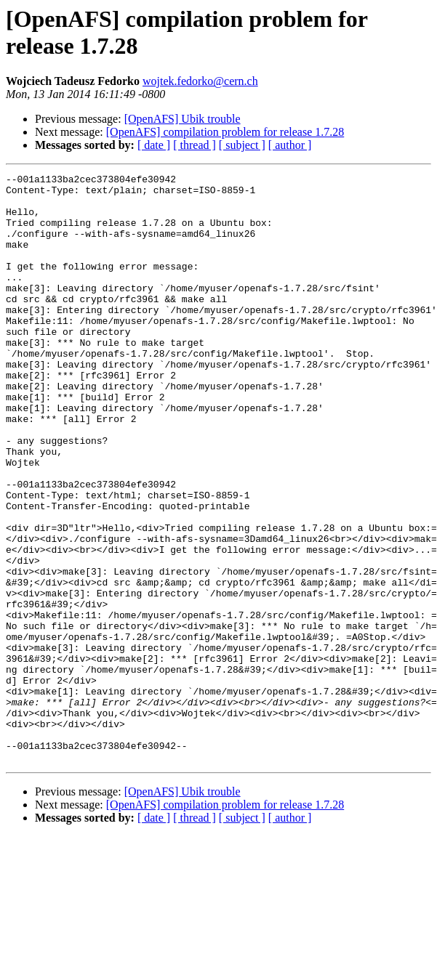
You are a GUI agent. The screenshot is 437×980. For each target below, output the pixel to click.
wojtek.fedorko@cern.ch (200, 81)
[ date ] (154, 145)
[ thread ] (195, 145)
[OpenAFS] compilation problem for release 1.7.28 (225, 132)
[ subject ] (242, 145)
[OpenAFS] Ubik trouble (183, 119)
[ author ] (290, 145)
